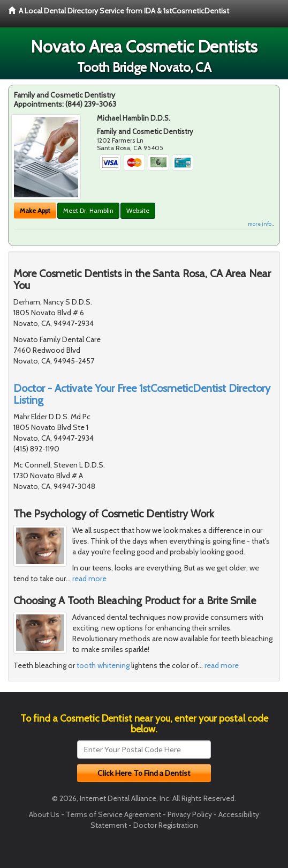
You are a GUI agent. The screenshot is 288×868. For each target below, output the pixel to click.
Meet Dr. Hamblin (88, 210)
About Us (44, 814)
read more (89, 578)
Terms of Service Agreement (113, 814)
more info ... (261, 224)
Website (138, 210)
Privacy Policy (190, 814)
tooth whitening (103, 665)
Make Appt (35, 210)
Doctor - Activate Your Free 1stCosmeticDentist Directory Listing (142, 394)
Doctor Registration (166, 825)
